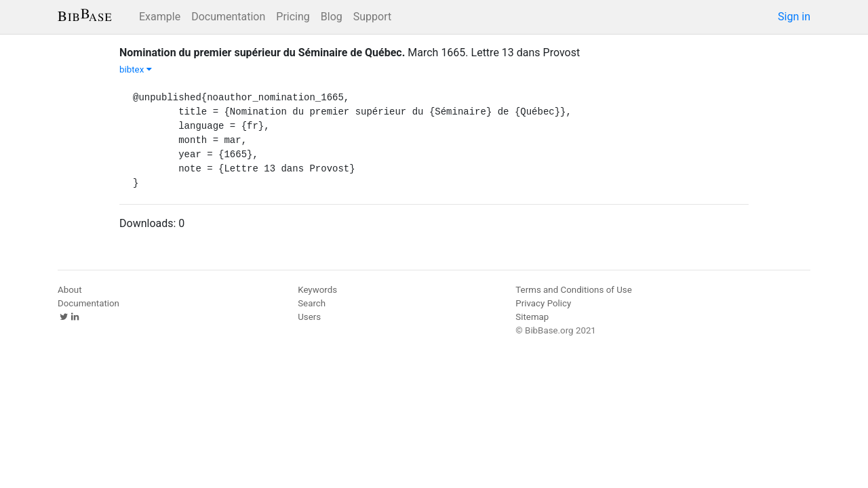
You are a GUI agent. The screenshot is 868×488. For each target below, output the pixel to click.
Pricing (293, 17)
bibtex (136, 69)
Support (372, 17)
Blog (332, 17)
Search (312, 303)
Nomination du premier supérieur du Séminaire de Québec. (262, 53)
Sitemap (532, 317)
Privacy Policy (543, 303)
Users (309, 317)
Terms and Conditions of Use (573, 290)
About (70, 290)
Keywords (317, 290)
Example (160, 17)
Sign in (794, 17)
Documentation (228, 17)
